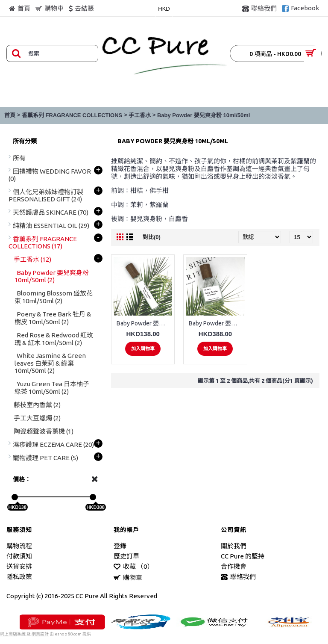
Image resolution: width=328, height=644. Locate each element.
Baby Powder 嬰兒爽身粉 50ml (217, 323)
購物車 (128, 578)
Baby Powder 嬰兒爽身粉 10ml (144, 323)
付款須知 (19, 556)
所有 (19, 158)
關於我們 (234, 546)
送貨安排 (19, 566)
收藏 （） (133, 567)
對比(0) (152, 237)
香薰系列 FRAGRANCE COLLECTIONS (72, 115)
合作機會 (234, 566)
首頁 (10, 115)
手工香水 (140, 115)
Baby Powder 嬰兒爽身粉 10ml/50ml (204, 115)
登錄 (120, 546)
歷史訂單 (126, 556)
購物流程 (19, 546)
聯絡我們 (238, 577)
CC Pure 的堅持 (243, 556)
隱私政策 (19, 577)
